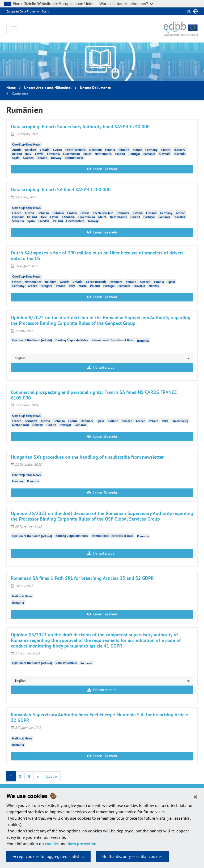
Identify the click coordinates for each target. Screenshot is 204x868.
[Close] (195, 797)
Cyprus (58, 149)
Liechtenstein (74, 157)
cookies (52, 844)
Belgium (31, 149)
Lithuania (53, 153)
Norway (56, 157)
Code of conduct (66, 663)
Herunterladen (102, 367)
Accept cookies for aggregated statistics (48, 856)
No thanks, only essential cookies (132, 856)
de (189, 11)
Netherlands (103, 153)
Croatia (45, 149)
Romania (149, 153)
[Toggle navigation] (14, 29)
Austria (17, 149)
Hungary (179, 149)
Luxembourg (71, 153)
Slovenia (180, 153)
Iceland (42, 157)
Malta (87, 153)
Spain (16, 157)
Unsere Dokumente (95, 88)
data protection (82, 844)
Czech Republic (75, 149)
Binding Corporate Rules (72, 340)
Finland (124, 149)
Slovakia (165, 153)
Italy (28, 153)
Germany (151, 149)
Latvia (39, 153)
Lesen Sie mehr (102, 169)
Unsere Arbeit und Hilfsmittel (48, 88)
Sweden (28, 157)
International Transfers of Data (112, 340)
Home (11, 88)
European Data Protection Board (28, 11)
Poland (120, 153)
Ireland (17, 153)
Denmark (95, 149)
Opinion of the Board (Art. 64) (32, 340)
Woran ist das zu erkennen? (126, 4)
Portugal (134, 153)
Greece (166, 149)
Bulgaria (58, 213)
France (137, 149)
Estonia (110, 149)
